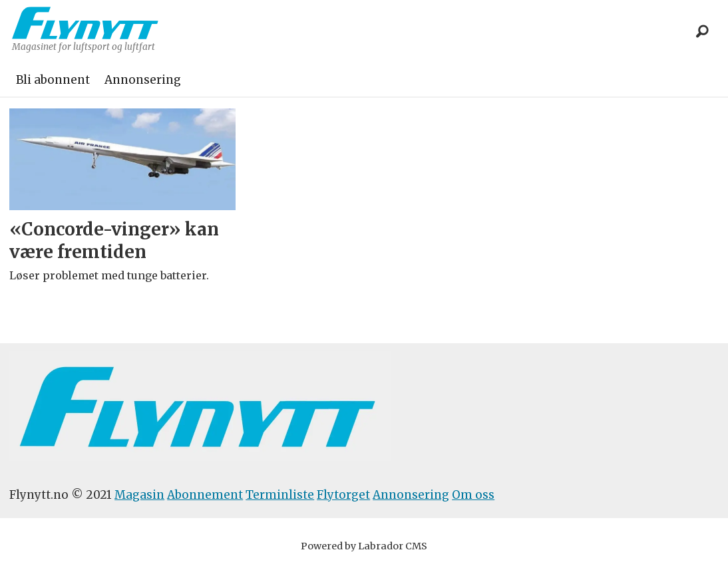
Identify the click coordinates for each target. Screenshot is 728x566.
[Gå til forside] (85, 23)
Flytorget (343, 495)
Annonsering (143, 80)
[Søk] (703, 32)
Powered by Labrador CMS (364, 546)
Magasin (139, 495)
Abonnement (205, 495)
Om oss (473, 495)
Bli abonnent (53, 80)
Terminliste (280, 495)
